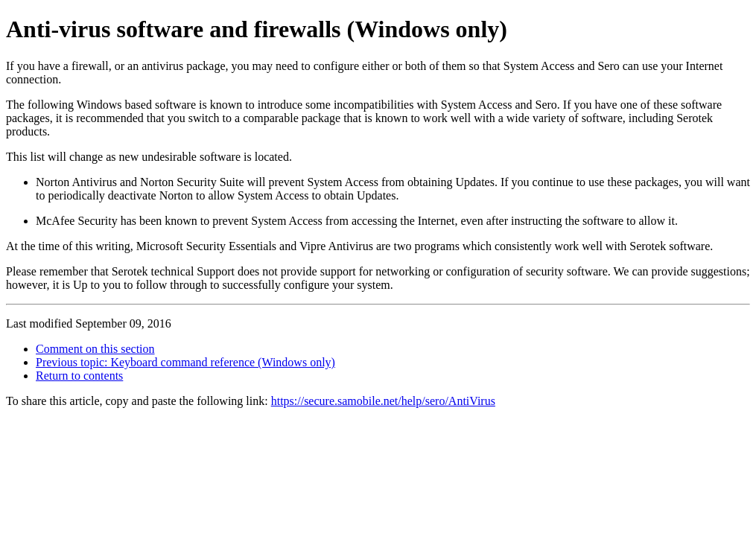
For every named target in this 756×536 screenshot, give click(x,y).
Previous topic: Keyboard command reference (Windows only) (185, 362)
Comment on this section (95, 349)
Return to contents (79, 376)
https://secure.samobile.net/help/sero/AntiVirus (383, 401)
